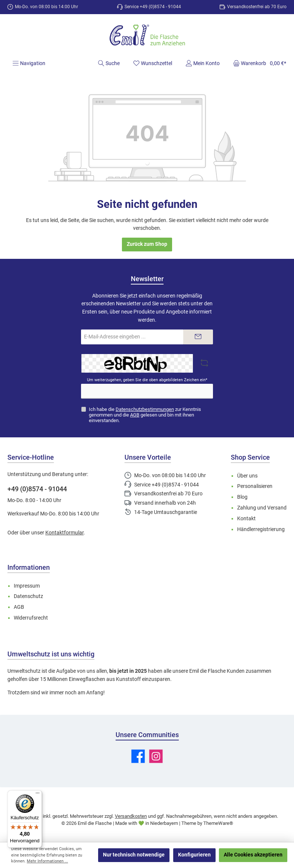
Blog (242, 497)
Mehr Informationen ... (47, 861)
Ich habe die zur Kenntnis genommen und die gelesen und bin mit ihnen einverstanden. (145, 415)
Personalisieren (255, 486)
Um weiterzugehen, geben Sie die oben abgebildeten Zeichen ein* (147, 380)
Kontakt (246, 519)
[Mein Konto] (203, 63)
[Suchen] (109, 63)
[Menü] (29, 63)
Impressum (27, 586)
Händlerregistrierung (261, 529)
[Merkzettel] (153, 63)
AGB (135, 415)
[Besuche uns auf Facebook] (138, 756)
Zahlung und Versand (262, 508)
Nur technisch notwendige (134, 855)
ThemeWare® (218, 823)
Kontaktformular (64, 533)
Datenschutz (28, 596)
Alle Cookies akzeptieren (253, 855)
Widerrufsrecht (31, 618)
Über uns (247, 476)
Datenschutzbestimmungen (145, 409)
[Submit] (198, 337)
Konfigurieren (194, 855)
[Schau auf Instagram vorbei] (156, 756)
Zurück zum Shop (147, 244)
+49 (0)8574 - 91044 (37, 489)
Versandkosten (131, 816)
